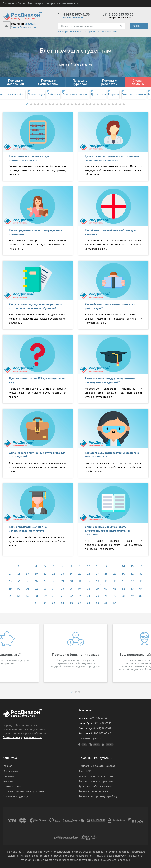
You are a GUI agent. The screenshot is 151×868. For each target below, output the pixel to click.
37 (44, 581)
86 (80, 604)
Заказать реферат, (90, 791)
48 (144, 581)
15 (135, 566)
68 (35, 596)
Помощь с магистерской (48, 82)
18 (16, 574)
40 (71, 581)
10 (89, 566)
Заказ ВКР (85, 771)
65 (7, 596)
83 (53, 604)
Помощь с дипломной (16, 82)
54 (53, 589)
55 (62, 589)
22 (53, 574)
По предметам (92, 32)
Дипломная (98, 95)
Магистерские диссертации (97, 776)
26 (89, 574)
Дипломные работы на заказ (97, 766)
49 (7, 589)
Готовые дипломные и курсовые (23, 791)
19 (25, 574)
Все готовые (109, 32)
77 (117, 596)
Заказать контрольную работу (98, 796)
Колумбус (30, 24)
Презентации (36, 95)
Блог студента (83, 65)
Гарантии (9, 776)
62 (126, 589)
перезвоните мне (73, 18)
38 (53, 581)
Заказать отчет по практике (96, 781)
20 (35, 574)
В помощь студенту (15, 796)
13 (116, 566)
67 (25, 596)
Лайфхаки (54, 95)
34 (16, 581)
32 (144, 574)
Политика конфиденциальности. (24, 737)
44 (107, 581)
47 (135, 581)
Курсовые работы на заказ (95, 786)
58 (89, 589)
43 (98, 581)
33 (7, 581)
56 (71, 589)
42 (89, 581)
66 (16, 596)
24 (71, 574)
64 (144, 589)
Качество (8, 781)
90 (117, 604)
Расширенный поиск (70, 32)
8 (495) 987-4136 (77, 14)
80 (144, 596)
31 (135, 574)
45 (116, 581)
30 (126, 574)
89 (107, 604)
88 (98, 604)
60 (107, 589)
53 (44, 589)
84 (62, 604)
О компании (10, 771)
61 (117, 589)
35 (25, 581)
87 (89, 604)
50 (16, 589)
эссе (105, 791)
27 (98, 574)
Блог (30, 3)
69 (44, 596)
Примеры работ (12, 3)
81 (35, 604)
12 (107, 566)
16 (144, 566)
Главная (63, 65)
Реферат (114, 95)
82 (44, 604)
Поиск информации (75, 95)
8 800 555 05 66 (121, 14)
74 (89, 596)
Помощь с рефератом (109, 82)
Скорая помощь (138, 82)
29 (116, 574)
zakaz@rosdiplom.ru (91, 739)
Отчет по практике (134, 95)
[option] (75, 95)
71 (62, 596)
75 (98, 596)
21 (44, 574)
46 (126, 581)
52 (35, 589)
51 (25, 589)
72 (71, 596)
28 (107, 574)
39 (62, 581)
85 (71, 604)
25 (80, 574)
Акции (39, 3)
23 (62, 574)
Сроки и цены (12, 786)
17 (7, 574)
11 (98, 566)
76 (107, 596)
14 (126, 566)
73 (80, 596)
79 (135, 596)
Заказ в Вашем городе (24, 27)
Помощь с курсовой (80, 82)
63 (135, 589)
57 (80, 589)
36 (35, 581)
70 (53, 596)
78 (126, 596)
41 (80, 581)
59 (98, 589)
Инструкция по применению (63, 3)
